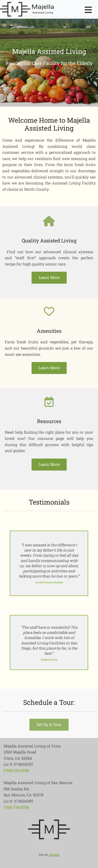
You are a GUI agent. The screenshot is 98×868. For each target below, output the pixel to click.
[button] (49, 278)
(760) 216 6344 (16, 770)
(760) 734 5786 (16, 807)
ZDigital (54, 855)
